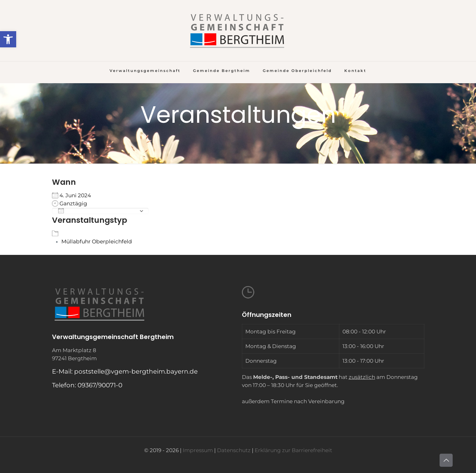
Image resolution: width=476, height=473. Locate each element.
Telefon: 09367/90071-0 (87, 385)
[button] (8, 39)
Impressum (198, 450)
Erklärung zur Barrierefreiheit (293, 450)
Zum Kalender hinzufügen (97, 211)
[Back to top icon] (446, 460)
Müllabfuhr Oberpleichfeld (97, 241)
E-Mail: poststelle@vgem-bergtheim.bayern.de (125, 371)
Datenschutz (234, 450)
